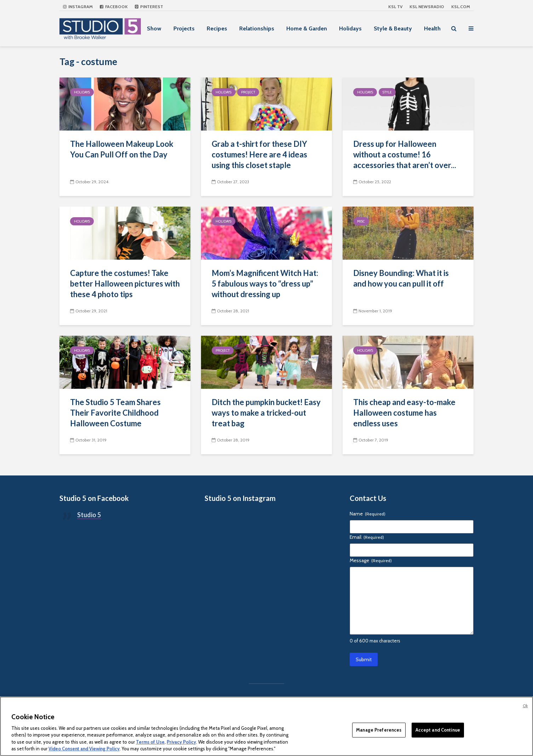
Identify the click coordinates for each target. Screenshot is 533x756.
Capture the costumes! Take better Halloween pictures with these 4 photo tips (125, 284)
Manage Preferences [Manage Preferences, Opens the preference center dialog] (379, 730)
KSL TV (395, 7)
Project (248, 92)
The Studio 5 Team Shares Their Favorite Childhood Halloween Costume (115, 413)
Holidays (350, 28)
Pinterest (149, 7)
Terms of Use (150, 742)
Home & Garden (307, 28)
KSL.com (461, 7)
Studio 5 (89, 515)
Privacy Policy (181, 742)
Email (367, 537)
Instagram (78, 7)
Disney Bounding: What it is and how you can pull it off (401, 278)
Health (432, 28)
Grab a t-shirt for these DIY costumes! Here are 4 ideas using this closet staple (259, 154)
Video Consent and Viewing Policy (84, 749)
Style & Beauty (393, 28)
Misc (361, 221)
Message (371, 560)
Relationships (257, 28)
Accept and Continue (438, 730)
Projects (184, 28)
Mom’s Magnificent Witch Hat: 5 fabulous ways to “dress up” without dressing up (265, 284)
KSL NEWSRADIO (427, 7)
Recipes (217, 28)
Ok (525, 706)
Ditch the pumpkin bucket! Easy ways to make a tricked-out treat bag (266, 413)
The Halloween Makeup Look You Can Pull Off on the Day (122, 149)
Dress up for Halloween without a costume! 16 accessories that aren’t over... (405, 154)
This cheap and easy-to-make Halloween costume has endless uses (404, 413)
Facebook (114, 7)
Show (154, 28)
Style (387, 92)
